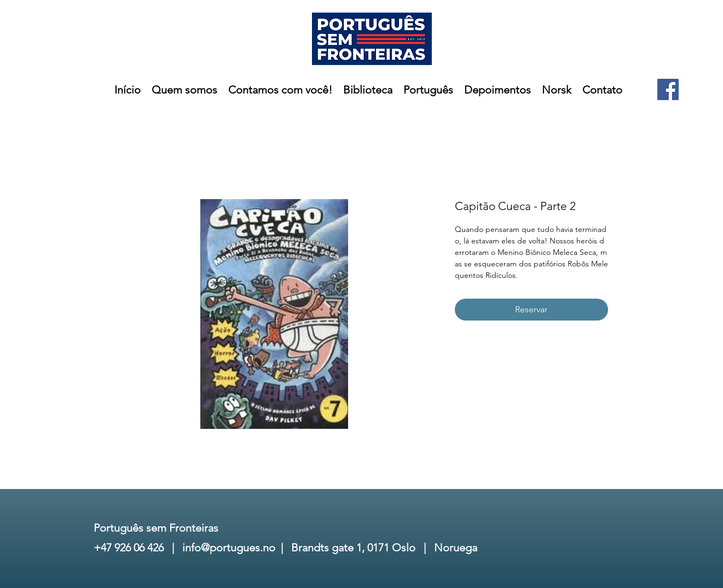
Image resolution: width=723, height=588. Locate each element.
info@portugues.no (229, 548)
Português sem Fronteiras (156, 528)
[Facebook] (668, 89)
